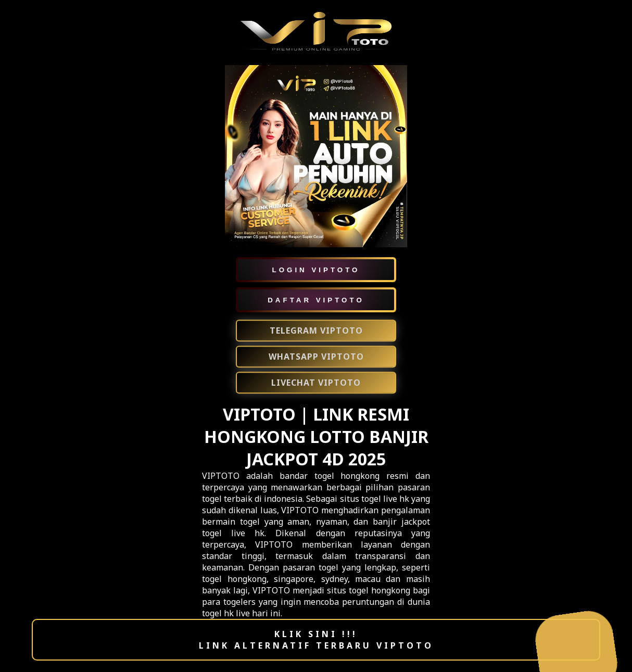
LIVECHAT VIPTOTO (316, 383)
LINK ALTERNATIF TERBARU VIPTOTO (316, 645)
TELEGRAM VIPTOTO (316, 331)
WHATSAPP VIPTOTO (316, 357)
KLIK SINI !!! (316, 634)
